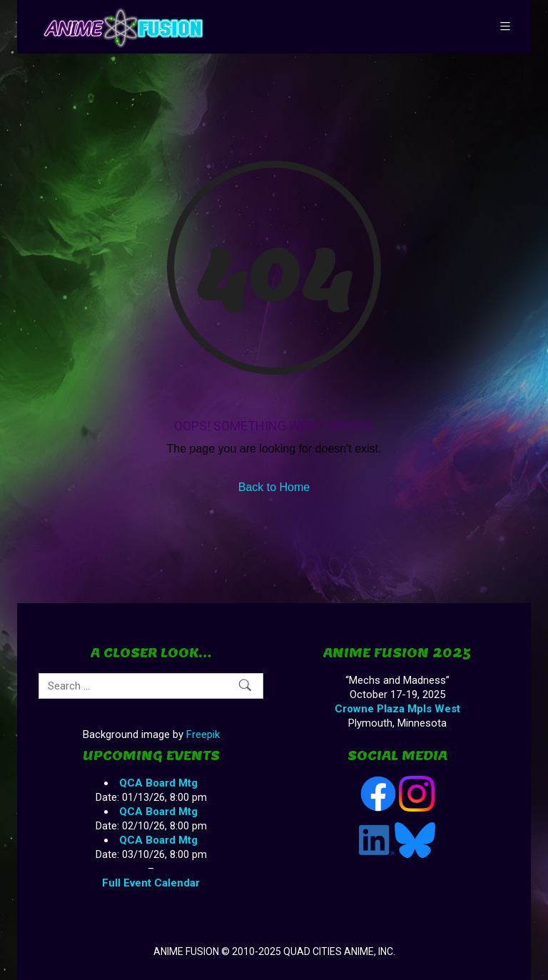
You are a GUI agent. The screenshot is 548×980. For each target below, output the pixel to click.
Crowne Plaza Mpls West (397, 709)
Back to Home (274, 487)
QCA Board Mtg (158, 783)
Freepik (203, 734)
